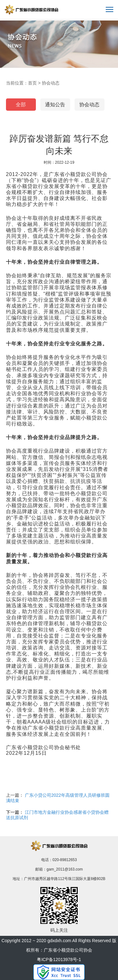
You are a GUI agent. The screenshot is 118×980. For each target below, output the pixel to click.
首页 (32, 83)
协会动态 (51, 83)
